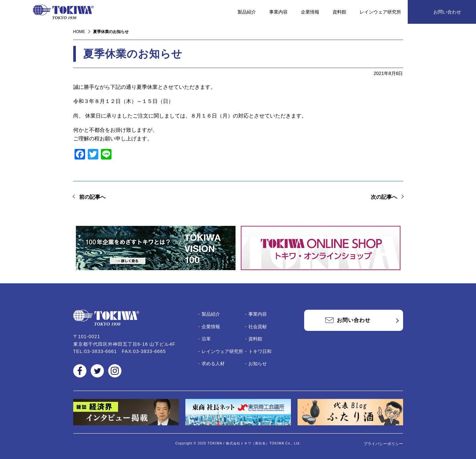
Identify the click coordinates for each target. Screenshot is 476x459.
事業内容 (278, 12)
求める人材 (213, 364)
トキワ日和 (260, 351)
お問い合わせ (447, 12)
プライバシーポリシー (383, 444)
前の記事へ (92, 197)
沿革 (206, 339)
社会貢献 (258, 327)
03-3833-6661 (100, 351)
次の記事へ (384, 197)
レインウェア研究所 (380, 12)
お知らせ (258, 364)
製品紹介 (247, 12)
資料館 (339, 12)
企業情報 (310, 12)
